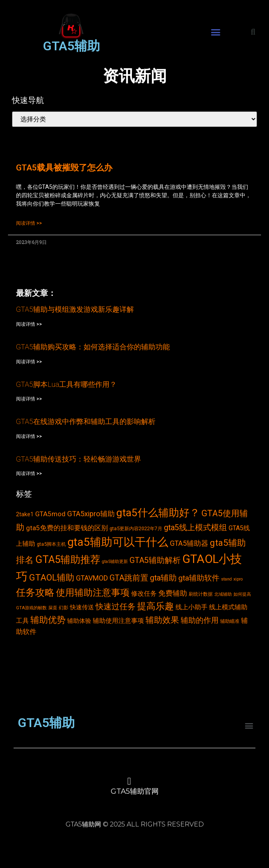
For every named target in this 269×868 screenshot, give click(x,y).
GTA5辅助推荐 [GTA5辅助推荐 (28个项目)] (68, 559)
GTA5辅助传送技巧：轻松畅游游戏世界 (79, 459)
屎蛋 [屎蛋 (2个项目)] (53, 608)
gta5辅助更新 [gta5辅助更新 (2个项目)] (115, 562)
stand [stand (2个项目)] (226, 579)
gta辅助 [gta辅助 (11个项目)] (163, 578)
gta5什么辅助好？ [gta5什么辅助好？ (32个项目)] (158, 513)
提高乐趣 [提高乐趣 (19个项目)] (155, 606)
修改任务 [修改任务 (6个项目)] (144, 594)
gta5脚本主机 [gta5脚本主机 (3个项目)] (51, 544)
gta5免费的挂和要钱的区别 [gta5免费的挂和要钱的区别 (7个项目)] (67, 528)
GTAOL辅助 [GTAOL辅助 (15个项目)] (52, 578)
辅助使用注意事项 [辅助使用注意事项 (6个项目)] (118, 621)
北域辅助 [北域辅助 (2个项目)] (223, 594)
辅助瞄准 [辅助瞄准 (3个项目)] (230, 621)
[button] (216, 32)
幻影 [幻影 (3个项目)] (64, 607)
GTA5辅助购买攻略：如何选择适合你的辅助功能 (93, 347)
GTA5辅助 (71, 46)
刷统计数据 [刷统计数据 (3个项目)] (201, 594)
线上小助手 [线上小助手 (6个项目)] (191, 607)
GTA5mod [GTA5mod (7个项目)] (50, 514)
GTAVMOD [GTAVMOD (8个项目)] (92, 578)
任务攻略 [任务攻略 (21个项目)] (35, 593)
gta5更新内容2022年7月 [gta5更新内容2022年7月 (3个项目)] (136, 528)
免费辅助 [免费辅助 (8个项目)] (173, 593)
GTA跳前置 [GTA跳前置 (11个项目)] (129, 578)
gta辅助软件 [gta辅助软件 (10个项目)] (199, 578)
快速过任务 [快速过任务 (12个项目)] (116, 606)
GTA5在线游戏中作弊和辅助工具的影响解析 (86, 421)
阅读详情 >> (29, 223)
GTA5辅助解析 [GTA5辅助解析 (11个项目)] (155, 560)
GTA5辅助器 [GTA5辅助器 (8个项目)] (189, 543)
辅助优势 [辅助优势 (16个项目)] (48, 620)
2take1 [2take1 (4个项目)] (25, 514)
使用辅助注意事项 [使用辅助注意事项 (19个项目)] (93, 593)
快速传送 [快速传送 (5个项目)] (82, 607)
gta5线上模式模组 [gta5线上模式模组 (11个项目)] (195, 528)
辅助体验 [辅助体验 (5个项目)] (79, 621)
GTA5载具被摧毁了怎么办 (64, 168)
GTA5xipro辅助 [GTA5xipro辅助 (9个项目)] (91, 514)
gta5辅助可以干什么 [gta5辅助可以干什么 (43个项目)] (118, 542)
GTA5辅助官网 (135, 791)
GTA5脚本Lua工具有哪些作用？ (66, 384)
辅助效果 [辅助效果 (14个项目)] (162, 620)
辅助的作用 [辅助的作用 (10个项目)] (200, 620)
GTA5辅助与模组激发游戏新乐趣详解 (75, 309)
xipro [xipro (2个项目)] (238, 579)
